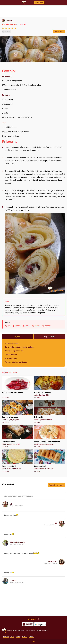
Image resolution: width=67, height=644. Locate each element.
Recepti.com (4, 631)
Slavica (13, 581)
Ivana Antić (52, 561)
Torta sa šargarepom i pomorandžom (19, 347)
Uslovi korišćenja (30, 631)
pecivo (37, 326)
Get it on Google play (40, 624)
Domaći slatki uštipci (50, 387)
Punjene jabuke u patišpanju (16, 362)
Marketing (39, 631)
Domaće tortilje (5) (17, 461)
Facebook (6, 636)
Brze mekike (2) (50, 461)
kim (9, 326)
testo (27, 326)
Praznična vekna (17, 436)
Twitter (12, 636)
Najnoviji (18, 337)
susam (18, 326)
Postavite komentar (57, 485)
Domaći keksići (11, 355)
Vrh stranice (33, 619)
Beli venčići (50, 412)
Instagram (24, 636)
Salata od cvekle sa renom (17, 387)
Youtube (18, 636)
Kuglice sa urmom (12, 343)
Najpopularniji (49, 337)
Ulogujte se (39, 2)
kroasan (48, 326)
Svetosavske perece (17, 412)
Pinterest (31, 636)
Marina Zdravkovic (18, 542)
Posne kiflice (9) (11, 358)
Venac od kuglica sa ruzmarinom (50, 436)
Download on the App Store (28, 624)
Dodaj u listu (59, 31)
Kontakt (45, 631)
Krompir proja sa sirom (14, 351)
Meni (34, 642)
